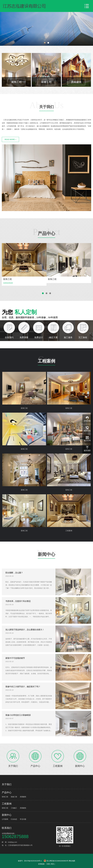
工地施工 (14, 808)
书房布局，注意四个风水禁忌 (18, 610)
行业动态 (14, 819)
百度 (48, 864)
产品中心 (46, 244)
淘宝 (52, 864)
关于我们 (46, 117)
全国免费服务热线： (29, 835)
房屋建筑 (23, 797)
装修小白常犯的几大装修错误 (18, 724)
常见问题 (23, 819)
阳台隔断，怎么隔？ (14, 582)
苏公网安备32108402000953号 (56, 861)
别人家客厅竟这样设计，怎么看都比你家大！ (25, 639)
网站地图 (72, 861)
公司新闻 (5, 819)
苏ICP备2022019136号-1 (33, 861)
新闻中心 (46, 565)
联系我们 (7, 828)
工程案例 (46, 372)
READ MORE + (10, 149)
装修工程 (14, 797)
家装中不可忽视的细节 (15, 667)
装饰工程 (5, 797)
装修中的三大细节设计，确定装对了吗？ (23, 696)
